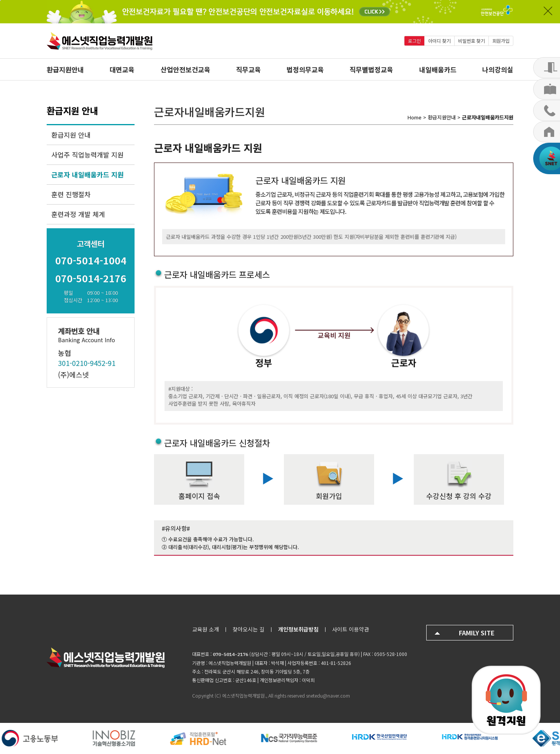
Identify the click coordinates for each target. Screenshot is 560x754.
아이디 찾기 (439, 41)
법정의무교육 (305, 69)
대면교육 (122, 69)
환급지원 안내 (71, 135)
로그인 (414, 41)
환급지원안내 (65, 69)
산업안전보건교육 (185, 69)
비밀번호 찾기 (472, 41)
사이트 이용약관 (351, 629)
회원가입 (501, 41)
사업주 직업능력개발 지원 (87, 155)
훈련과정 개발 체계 (78, 214)
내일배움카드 (438, 69)
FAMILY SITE (477, 633)
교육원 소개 (206, 629)
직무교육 (248, 69)
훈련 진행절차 (71, 194)
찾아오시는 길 (248, 629)
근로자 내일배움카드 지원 (87, 174)
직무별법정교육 (371, 69)
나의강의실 (498, 69)
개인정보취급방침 (298, 629)
